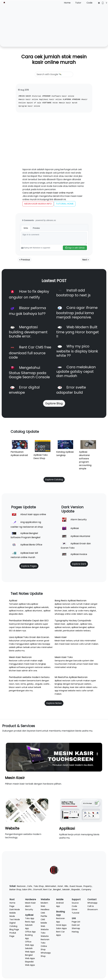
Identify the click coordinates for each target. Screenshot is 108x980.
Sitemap (76, 928)
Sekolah (66, 889)
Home (67, 3)
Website (12, 828)
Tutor (78, 3)
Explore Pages (29, 566)
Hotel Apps (61, 925)
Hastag (75, 932)
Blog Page (14, 929)
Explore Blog (54, 403)
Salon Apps (61, 928)
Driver (75, 909)
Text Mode (15, 919)
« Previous (25, 260)
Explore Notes (54, 703)
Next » (85, 260)
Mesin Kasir (15, 778)
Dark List (76, 925)
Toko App (30, 918)
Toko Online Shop (44, 946)
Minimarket (51, 886)
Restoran (21, 886)
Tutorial (75, 913)
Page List (76, 922)
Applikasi (67, 828)
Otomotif (38, 889)
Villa (66, 886)
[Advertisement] (54, 25)
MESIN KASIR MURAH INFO (38, 204)
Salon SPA (27, 889)
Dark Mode (15, 909)
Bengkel (57, 889)
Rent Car (47, 889)
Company (86, 889)
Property (88, 886)
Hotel (60, 886)
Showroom (93, 909)
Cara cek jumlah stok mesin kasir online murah (54, 59)
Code (89, 3)
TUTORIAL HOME (65, 204)
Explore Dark (79, 564)
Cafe (30, 886)
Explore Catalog (54, 480)
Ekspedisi (76, 889)
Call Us (91, 906)
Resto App (30, 922)
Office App (30, 932)
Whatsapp (92, 903)
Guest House (76, 886)
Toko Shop (39, 886)
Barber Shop (15, 889)
